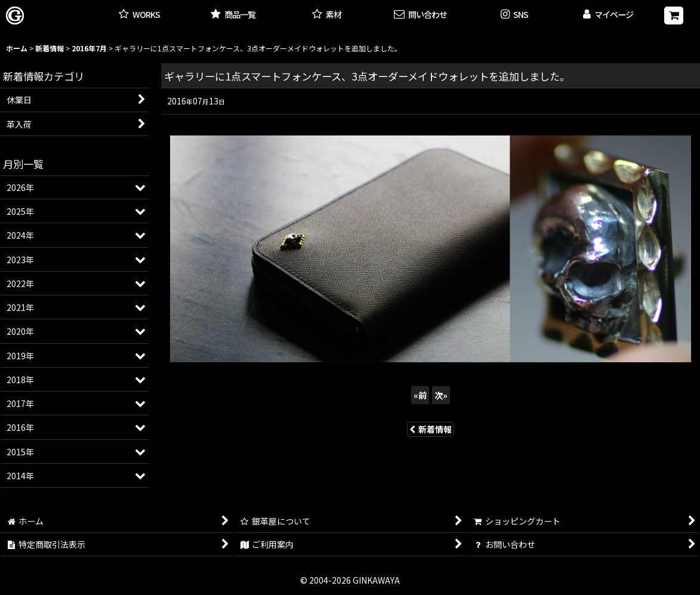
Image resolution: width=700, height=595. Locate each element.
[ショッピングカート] (674, 16)
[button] (514, 15)
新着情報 (431, 429)
